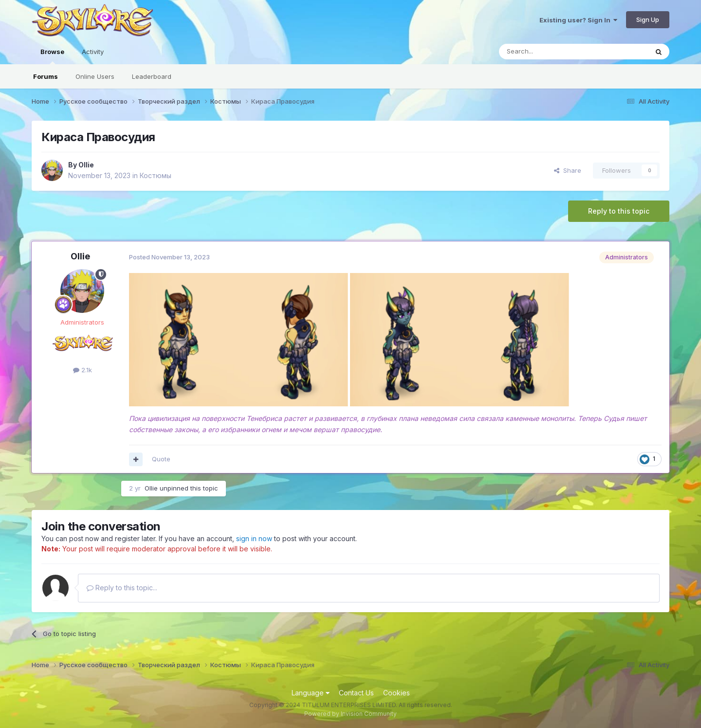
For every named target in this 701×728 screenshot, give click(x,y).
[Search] (549, 52)
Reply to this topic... (122, 588)
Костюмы (156, 175)
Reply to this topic (619, 211)
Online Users (95, 76)
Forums (46, 76)
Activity (93, 52)
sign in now (254, 538)
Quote (161, 459)
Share (568, 170)
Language (311, 693)
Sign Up (648, 19)
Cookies (397, 693)
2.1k (83, 370)
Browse (52, 56)
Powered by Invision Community (350, 714)
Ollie (86, 165)
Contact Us (356, 693)
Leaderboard (152, 76)
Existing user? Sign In (578, 20)
